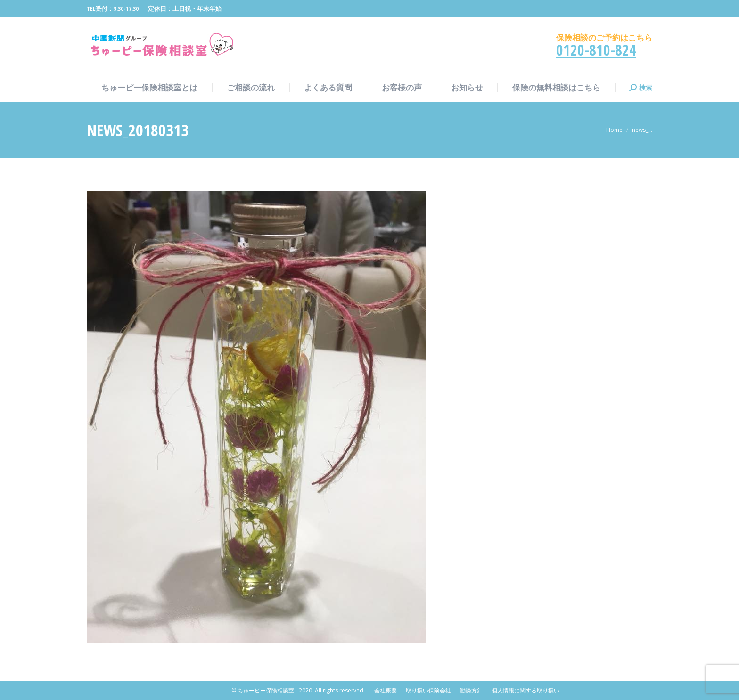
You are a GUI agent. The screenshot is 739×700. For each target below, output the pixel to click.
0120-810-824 (596, 50)
